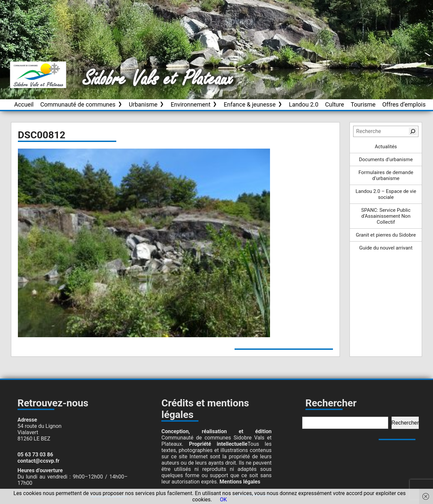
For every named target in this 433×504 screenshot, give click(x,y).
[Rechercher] (413, 131)
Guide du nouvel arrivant (386, 248)
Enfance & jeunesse (250, 104)
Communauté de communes (78, 104)
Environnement (190, 104)
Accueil (24, 104)
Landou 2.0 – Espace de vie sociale (386, 194)
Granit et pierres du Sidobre (386, 235)
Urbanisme (143, 104)
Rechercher (405, 423)
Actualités (386, 147)
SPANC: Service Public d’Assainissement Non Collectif (386, 216)
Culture (334, 104)
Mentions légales (240, 482)
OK (223, 500)
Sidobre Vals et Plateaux (158, 79)
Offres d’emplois (404, 104)
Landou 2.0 (304, 104)
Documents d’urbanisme (386, 160)
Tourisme (363, 104)
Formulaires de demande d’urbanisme (386, 175)
